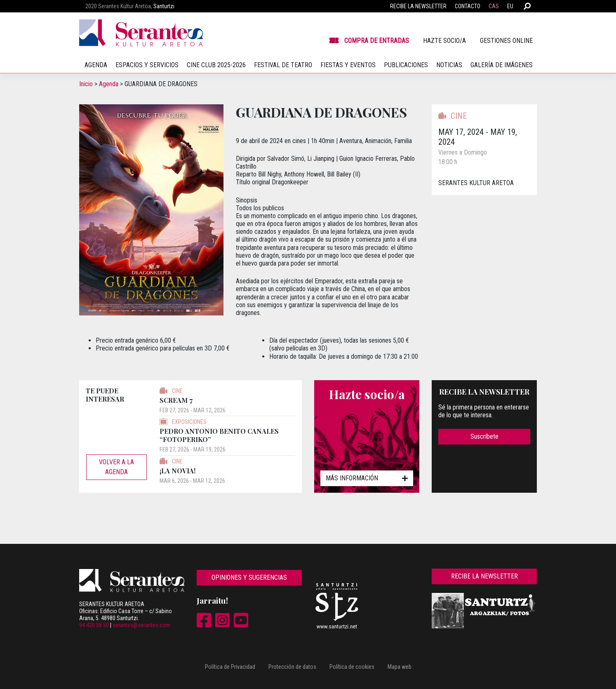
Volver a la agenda (116, 467)
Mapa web (400, 667)
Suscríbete (484, 436)
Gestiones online (506, 41)
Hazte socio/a (444, 41)
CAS (494, 6)
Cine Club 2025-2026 (216, 65)
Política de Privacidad (230, 667)
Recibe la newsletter (418, 6)
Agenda (109, 84)
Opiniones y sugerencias (249, 577)
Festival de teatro (283, 65)
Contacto (468, 6)
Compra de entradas (377, 41)
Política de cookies (352, 667)
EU (510, 6)
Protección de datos (292, 667)
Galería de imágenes (502, 65)
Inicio (86, 84)
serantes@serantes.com (141, 625)
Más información (367, 478)
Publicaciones (406, 65)
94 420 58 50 (94, 625)
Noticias (449, 65)
